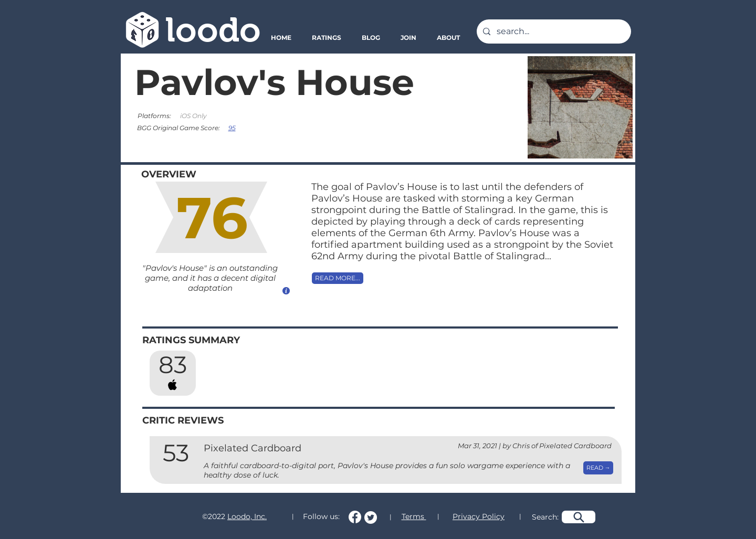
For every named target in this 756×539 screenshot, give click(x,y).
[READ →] (598, 468)
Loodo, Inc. (247, 516)
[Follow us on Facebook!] (355, 517)
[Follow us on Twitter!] (371, 517)
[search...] (553, 31)
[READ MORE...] (338, 278)
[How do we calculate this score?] (286, 290)
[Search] (579, 517)
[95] (233, 128)
